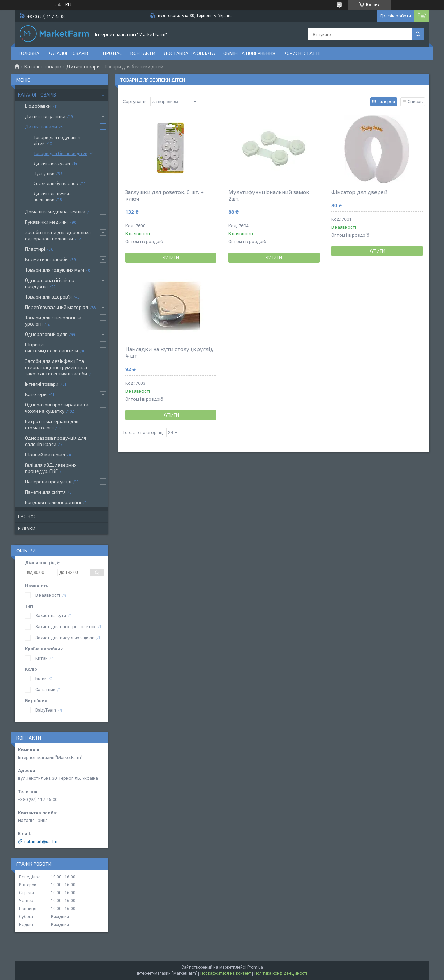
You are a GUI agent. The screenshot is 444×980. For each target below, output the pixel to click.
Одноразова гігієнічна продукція (50, 283)
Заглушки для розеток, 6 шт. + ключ (164, 195)
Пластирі (35, 249)
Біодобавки (38, 106)
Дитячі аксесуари (52, 163)
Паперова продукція (48, 481)
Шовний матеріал (45, 454)
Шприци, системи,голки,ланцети (52, 347)
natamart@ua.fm (41, 841)
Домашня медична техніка (55, 212)
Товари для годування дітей (57, 140)
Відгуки (27, 529)
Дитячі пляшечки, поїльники (52, 196)
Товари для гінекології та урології (53, 320)
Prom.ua (255, 967)
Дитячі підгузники (45, 116)
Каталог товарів (68, 53)
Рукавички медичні (46, 222)
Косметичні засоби (46, 259)
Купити (171, 258)
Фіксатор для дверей (359, 192)
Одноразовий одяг (46, 334)
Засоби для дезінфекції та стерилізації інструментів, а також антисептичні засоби (56, 367)
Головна (29, 53)
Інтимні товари (42, 384)
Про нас (113, 53)
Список (415, 102)
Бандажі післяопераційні (53, 502)
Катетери (36, 394)
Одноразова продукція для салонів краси (55, 441)
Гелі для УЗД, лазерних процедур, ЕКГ (51, 468)
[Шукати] (418, 34)
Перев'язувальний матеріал (57, 307)
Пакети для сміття (45, 492)
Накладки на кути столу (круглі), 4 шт (169, 352)
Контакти (143, 53)
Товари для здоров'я (48, 297)
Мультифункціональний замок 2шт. (269, 195)
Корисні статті (302, 53)
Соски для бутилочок (56, 183)
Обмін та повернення (249, 53)
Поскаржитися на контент (226, 973)
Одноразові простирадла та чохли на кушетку (57, 408)
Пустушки (44, 173)
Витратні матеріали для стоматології (52, 424)
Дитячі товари (83, 67)
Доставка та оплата (189, 53)
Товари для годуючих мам (54, 270)
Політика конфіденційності (281, 973)
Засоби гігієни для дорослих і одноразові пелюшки (58, 235)
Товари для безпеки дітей (61, 153)
